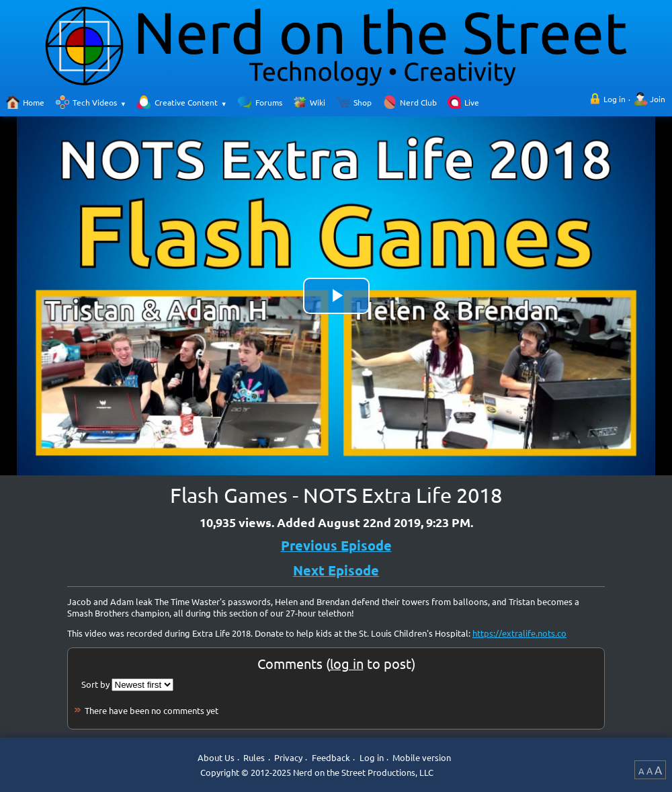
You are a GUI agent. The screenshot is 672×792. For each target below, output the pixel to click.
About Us (216, 758)
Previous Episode (336, 545)
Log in (615, 99)
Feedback (331, 758)
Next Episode (336, 570)
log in (347, 663)
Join (658, 99)
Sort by (95, 684)
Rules (254, 758)
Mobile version (422, 758)
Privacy (288, 758)
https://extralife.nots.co (519, 633)
